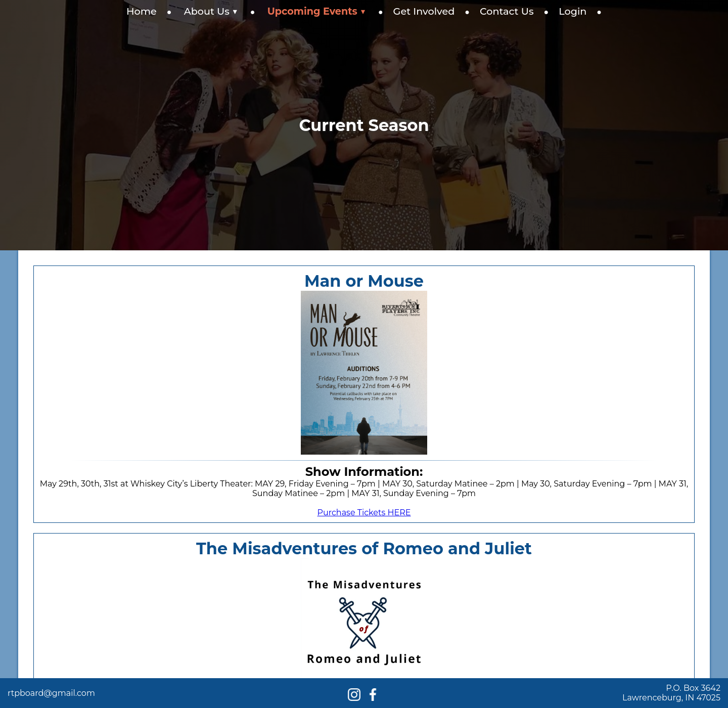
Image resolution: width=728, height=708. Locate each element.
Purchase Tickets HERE (364, 513)
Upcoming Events (317, 11)
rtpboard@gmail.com (51, 693)
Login (573, 11)
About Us (211, 11)
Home (142, 11)
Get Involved (424, 11)
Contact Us (507, 11)
